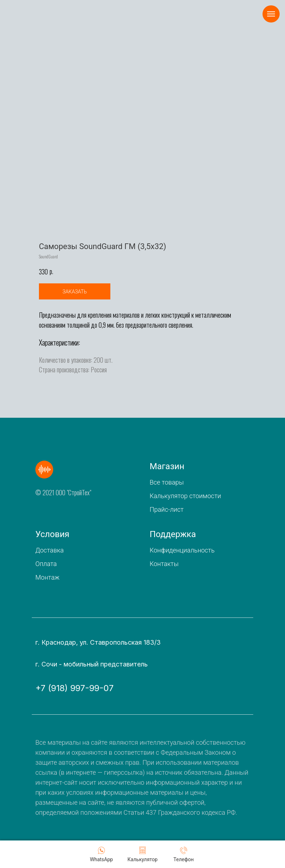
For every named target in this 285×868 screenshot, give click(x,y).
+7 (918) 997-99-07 (74, 688)
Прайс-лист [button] (167, 509)
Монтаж (47, 577)
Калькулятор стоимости (185, 496)
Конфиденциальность (182, 550)
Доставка (49, 550)
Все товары (167, 482)
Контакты (164, 564)
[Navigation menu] (271, 14)
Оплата (46, 564)
